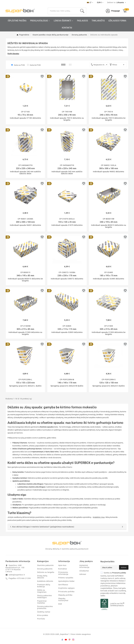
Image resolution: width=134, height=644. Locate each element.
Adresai (83, 574)
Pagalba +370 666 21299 (20, 578)
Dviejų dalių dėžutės (42, 577)
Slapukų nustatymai (63, 599)
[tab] (67, 527)
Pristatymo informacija (63, 573)
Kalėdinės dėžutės (45, 581)
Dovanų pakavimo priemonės (45, 607)
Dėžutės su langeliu (46, 572)
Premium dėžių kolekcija (44, 586)
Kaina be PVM (35, 65)
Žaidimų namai (44, 612)
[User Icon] (113, 11)
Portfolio (41, 619)
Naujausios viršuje (101, 65)
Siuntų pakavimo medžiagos (45, 596)
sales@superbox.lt (17, 575)
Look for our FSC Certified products (117, 605)
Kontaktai (63, 569)
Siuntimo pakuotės (45, 565)
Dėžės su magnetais (42, 591)
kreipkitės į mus (99, 517)
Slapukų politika (65, 595)
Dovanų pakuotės (45, 569)
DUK (60, 604)
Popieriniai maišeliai (42, 602)
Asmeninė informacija (84, 566)
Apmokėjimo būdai (66, 581)
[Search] (63, 11)
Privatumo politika (66, 592)
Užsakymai (84, 571)
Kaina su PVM (19, 65)
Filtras (117, 65)
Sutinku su (113, 573)
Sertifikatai (63, 585)
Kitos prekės (43, 615)
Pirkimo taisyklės (66, 578)
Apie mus (62, 565)
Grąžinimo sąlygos (66, 588)
